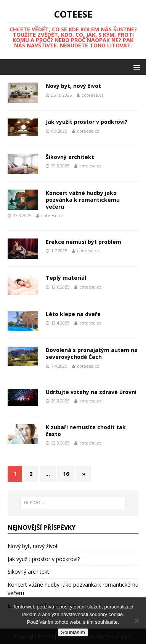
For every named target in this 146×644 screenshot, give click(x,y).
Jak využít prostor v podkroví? (87, 122)
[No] (136, 621)
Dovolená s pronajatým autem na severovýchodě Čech (92, 353)
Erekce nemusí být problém (83, 242)
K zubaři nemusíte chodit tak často (86, 431)
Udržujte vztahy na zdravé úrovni (91, 392)
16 (66, 474)
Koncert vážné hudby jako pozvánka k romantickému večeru (83, 200)
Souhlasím (73, 632)
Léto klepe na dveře (73, 314)
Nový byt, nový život (73, 86)
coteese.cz (93, 95)
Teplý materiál (66, 278)
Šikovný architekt (70, 157)
